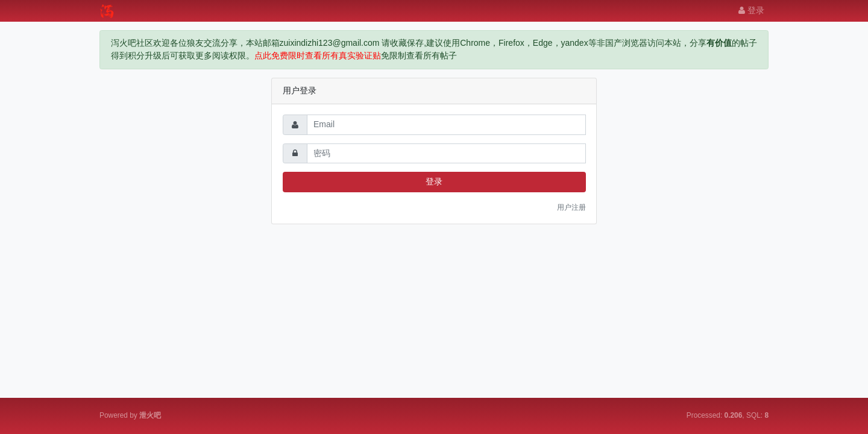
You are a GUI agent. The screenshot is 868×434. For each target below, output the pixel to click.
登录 (751, 10)
